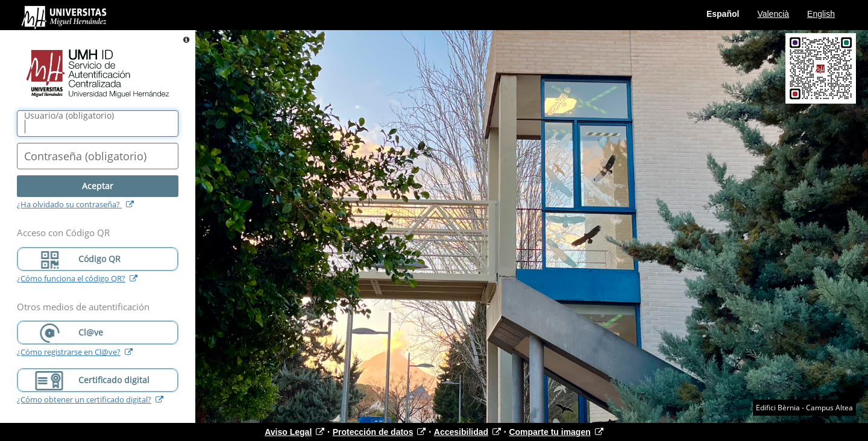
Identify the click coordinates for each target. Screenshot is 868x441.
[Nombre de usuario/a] (98, 124)
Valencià (773, 14)
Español (723, 14)
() (69, 116)
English (821, 14)
